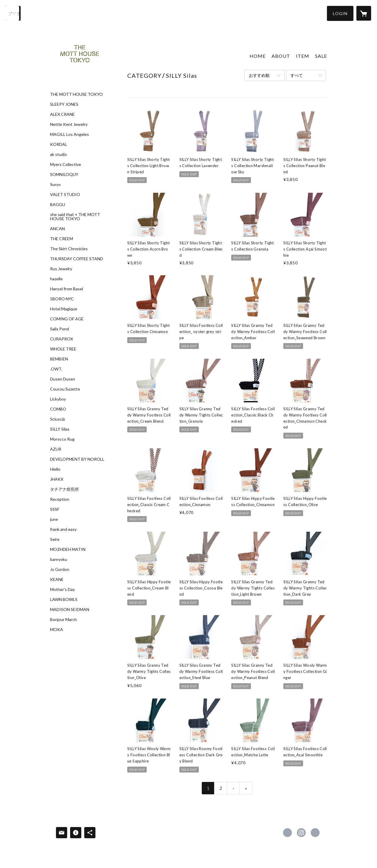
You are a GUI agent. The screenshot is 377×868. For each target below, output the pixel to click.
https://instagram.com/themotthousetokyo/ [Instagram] (301, 833)
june (54, 519)
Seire (55, 539)
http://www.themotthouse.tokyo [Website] (315, 833)
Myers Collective (66, 164)
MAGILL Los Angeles (70, 134)
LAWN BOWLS (64, 599)
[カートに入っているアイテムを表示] (364, 13)
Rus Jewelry (61, 269)
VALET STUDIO (65, 195)
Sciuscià (57, 419)
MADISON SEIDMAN (70, 610)
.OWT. (56, 369)
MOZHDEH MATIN (68, 549)
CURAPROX (62, 339)
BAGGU (58, 205)
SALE (321, 56)
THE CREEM (62, 239)
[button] (340, 13)
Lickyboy (58, 399)
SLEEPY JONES (64, 104)
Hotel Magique (64, 309)
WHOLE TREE (63, 349)
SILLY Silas (60, 429)
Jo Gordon (60, 569)
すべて (297, 75)
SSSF (55, 509)
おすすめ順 (259, 75)
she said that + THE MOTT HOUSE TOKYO (75, 217)
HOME (258, 56)
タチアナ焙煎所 (65, 489)
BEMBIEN (59, 359)
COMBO (58, 409)
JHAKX (57, 479)
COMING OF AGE (67, 319)
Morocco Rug (62, 439)
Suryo (55, 185)
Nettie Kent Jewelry (69, 124)
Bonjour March (63, 620)
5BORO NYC (62, 299)
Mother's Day (62, 589)
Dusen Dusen (63, 379)
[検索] (13, 13)
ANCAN (57, 229)
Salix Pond (59, 329)
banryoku (59, 559)
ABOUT (281, 56)
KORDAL (59, 144)
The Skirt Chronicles (69, 249)
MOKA (57, 630)
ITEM (303, 56)
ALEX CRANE (62, 114)
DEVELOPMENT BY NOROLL (77, 459)
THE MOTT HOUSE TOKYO (76, 94)
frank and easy (63, 529)
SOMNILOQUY (64, 174)
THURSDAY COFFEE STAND (77, 259)
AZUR (56, 449)
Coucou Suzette (65, 389)
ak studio (58, 154)
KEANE (57, 579)
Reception (60, 499)
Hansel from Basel (67, 289)
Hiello (55, 469)
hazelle (56, 279)
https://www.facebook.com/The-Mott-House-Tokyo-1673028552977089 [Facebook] (287, 833)
